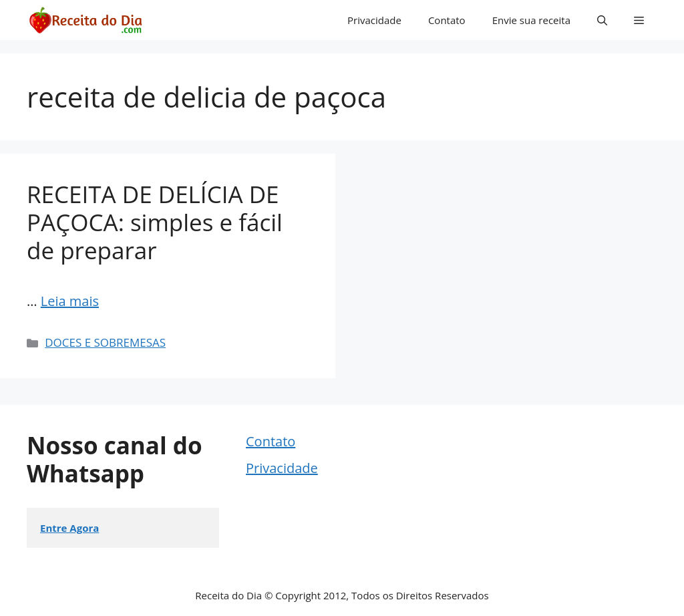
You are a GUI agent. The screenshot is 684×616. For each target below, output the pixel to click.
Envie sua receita (531, 20)
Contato (447, 20)
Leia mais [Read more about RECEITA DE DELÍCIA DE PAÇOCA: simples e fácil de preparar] (70, 301)
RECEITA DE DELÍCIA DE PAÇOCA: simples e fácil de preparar (155, 222)
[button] (602, 20)
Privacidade (374, 20)
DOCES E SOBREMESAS (105, 342)
